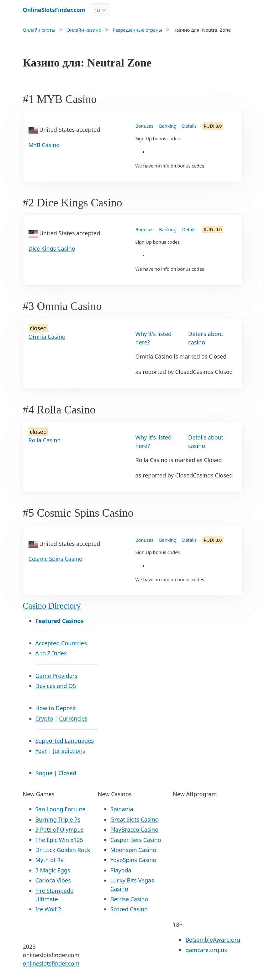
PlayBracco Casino (134, 829)
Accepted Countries (61, 643)
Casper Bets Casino (136, 840)
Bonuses (145, 126)
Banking (168, 126)
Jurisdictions (69, 751)
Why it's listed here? (154, 338)
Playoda (121, 870)
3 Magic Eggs (53, 870)
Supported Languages (65, 741)
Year (41, 751)
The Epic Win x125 (59, 840)
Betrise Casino (129, 899)
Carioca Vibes (53, 880)
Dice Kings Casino (52, 248)
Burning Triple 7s (58, 819)
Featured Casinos (60, 621)
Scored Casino (129, 909)
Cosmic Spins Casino (56, 559)
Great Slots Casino (135, 819)
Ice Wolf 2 (48, 909)
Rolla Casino (45, 440)
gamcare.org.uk (206, 950)
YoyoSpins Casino (133, 860)
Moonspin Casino (133, 850)
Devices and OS (56, 686)
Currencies (73, 718)
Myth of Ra (50, 860)
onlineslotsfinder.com (51, 963)
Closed (67, 773)
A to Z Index (51, 653)
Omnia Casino (47, 337)
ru (97, 10)
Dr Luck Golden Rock (63, 850)
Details (189, 126)
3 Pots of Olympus (60, 829)
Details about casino (206, 338)
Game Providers (56, 676)
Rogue (44, 773)
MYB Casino (44, 145)
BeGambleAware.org (213, 940)
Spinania (122, 809)
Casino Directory (52, 606)
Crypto (44, 718)
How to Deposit (56, 708)
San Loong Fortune (61, 809)
